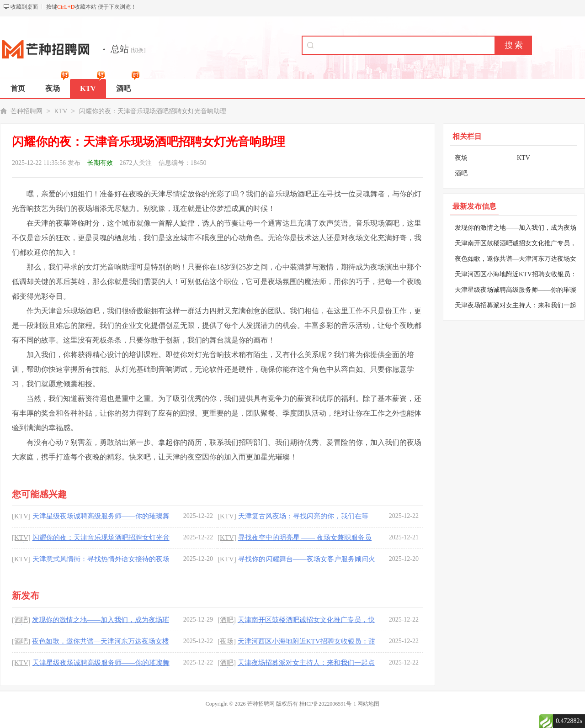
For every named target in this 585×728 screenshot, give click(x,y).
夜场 (461, 158)
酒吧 (461, 173)
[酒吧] (21, 620)
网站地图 (368, 704)
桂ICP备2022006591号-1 (328, 704)
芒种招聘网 (27, 111)
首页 (18, 88)
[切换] (138, 50)
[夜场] (227, 641)
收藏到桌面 (24, 7)
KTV (61, 111)
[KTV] (21, 516)
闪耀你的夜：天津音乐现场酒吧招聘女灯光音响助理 (153, 111)
